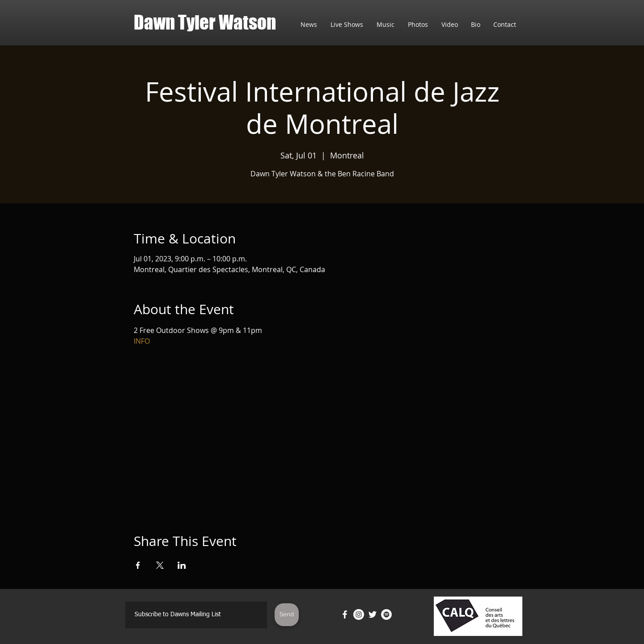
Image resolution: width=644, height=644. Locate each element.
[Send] (287, 615)
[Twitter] (373, 614)
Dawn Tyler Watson (205, 22)
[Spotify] (386, 614)
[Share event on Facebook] (138, 565)
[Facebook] (345, 614)
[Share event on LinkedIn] (182, 565)
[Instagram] (359, 614)
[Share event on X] (160, 565)
